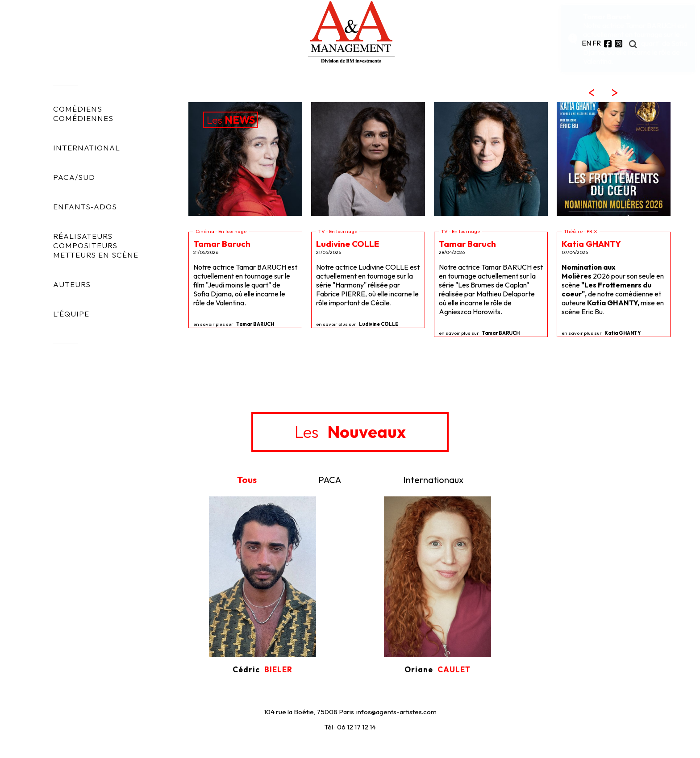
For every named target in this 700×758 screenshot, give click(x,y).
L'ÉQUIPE (71, 314)
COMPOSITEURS (85, 245)
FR (597, 43)
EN (586, 43)
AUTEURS (72, 284)
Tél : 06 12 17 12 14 (350, 727)
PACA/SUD (74, 177)
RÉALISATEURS (83, 236)
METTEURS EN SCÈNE (96, 255)
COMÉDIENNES (83, 118)
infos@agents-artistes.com (396, 712)
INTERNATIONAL (87, 148)
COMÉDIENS (78, 109)
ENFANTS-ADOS (85, 206)
